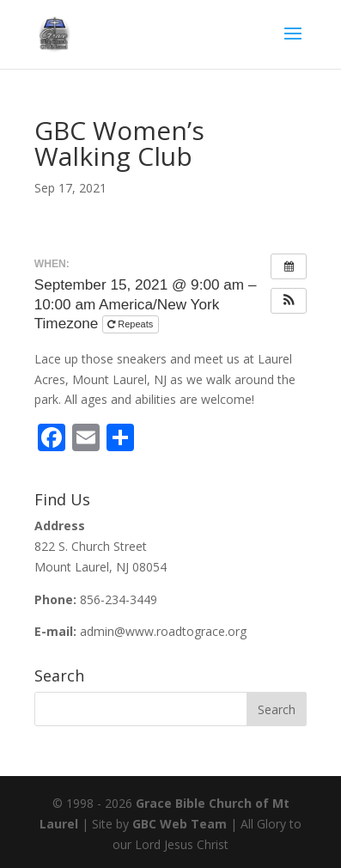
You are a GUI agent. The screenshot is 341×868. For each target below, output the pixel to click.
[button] (289, 301)
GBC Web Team (180, 824)
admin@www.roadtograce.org (163, 631)
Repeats (131, 324)
